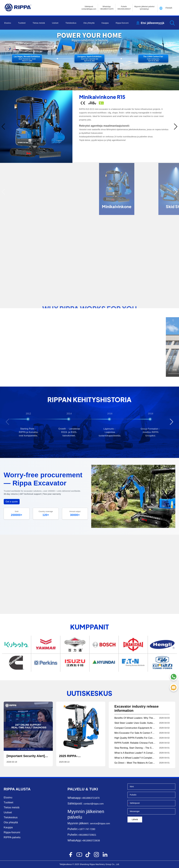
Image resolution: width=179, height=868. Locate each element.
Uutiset (55, 23)
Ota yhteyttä (89, 23)
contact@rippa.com (94, 804)
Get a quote (12, 502)
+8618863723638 (91, 841)
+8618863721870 (90, 798)
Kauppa (105, 23)
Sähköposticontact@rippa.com (89, 8)
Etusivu (8, 23)
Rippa (9, 789)
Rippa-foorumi (122, 23)
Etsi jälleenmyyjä (152, 23)
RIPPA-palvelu (12, 837)
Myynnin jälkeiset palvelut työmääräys (144, 8)
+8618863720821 (87, 835)
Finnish (169, 8)
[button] (74, 88)
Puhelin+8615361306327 (124, 8)
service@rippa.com (100, 823)
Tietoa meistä (39, 23)
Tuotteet (22, 23)
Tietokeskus (71, 23)
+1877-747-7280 (87, 829)
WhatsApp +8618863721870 (107, 8)
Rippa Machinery (97, 864)
